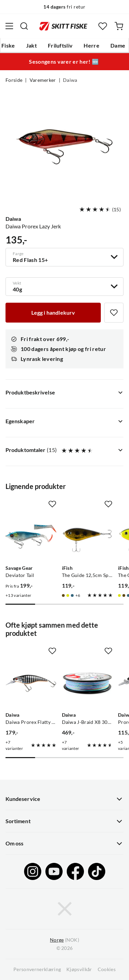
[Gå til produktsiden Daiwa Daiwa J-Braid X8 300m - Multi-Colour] (87, 683)
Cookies (107, 969)
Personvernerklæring (37, 969)
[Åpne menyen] (9, 26)
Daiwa (70, 80)
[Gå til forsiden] (63, 26)
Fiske (8, 46)
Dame (118, 46)
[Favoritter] (103, 26)
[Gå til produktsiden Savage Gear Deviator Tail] (31, 537)
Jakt (31, 46)
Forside (14, 80)
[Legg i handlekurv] (53, 313)
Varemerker (43, 80)
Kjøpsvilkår (79, 969)
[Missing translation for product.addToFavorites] (114, 313)
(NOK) (64, 940)
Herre (92, 46)
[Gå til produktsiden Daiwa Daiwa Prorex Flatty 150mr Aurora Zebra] (31, 683)
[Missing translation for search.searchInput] (24, 26)
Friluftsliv (60, 46)
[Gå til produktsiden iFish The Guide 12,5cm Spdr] (87, 537)
